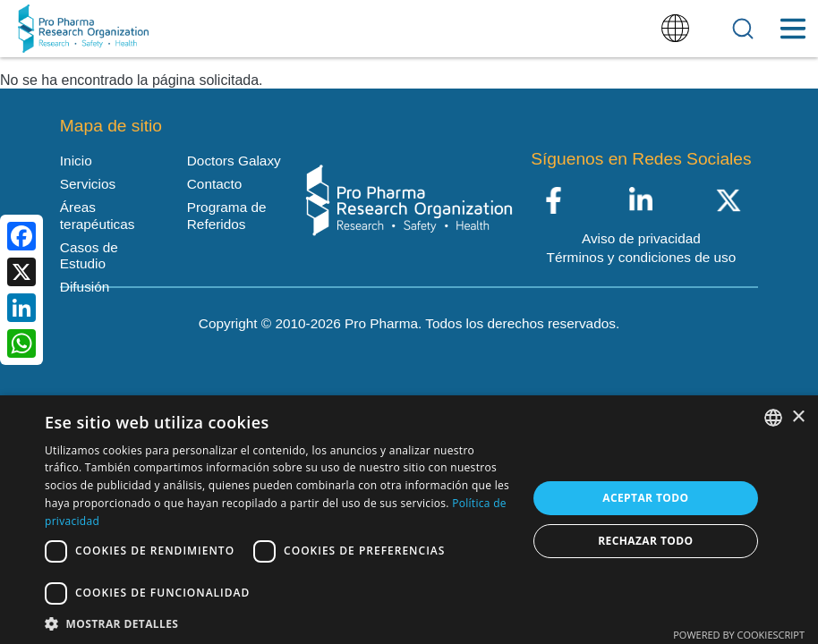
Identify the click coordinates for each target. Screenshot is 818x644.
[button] (279, 623)
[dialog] (409, 520)
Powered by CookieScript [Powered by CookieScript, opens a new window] (739, 635)
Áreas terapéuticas (98, 215)
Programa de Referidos (227, 215)
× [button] (798, 417)
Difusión (85, 287)
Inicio (76, 161)
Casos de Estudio (89, 255)
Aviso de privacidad (641, 238)
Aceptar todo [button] (645, 498)
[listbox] (773, 418)
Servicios (88, 184)
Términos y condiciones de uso (642, 257)
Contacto (214, 184)
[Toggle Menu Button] (792, 29)
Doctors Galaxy (234, 161)
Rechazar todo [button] (645, 541)
